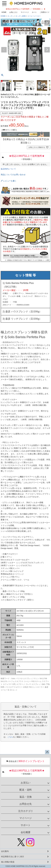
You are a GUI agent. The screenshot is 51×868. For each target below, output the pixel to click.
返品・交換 (26, 797)
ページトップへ (47, 752)
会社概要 (26, 832)
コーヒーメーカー (34, 16)
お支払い (26, 783)
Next (47, 23)
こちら (10, 737)
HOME (4, 12)
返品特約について (8, 169)
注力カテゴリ (26, 811)
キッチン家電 (21, 16)
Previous (4, 23)
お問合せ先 (26, 804)
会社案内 (5, 851)
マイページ (25, 12)
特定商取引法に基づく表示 (13, 857)
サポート (26, 825)
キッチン (11, 16)
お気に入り (13, 12)
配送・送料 (26, 790)
